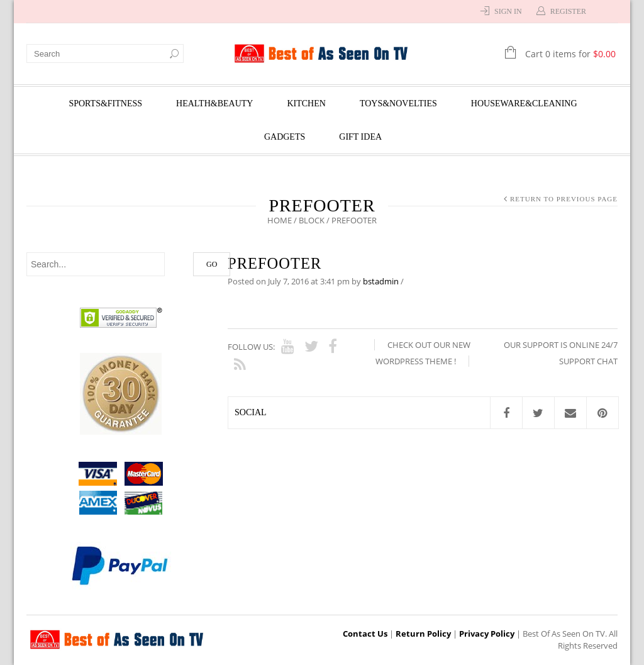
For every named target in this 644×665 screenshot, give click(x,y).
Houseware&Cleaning (524, 103)
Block (312, 220)
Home (280, 220)
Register (568, 11)
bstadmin (381, 281)
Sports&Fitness (105, 103)
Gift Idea (360, 137)
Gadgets (285, 137)
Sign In (508, 11)
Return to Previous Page (564, 199)
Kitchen (306, 103)
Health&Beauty (214, 103)
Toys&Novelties (398, 103)
